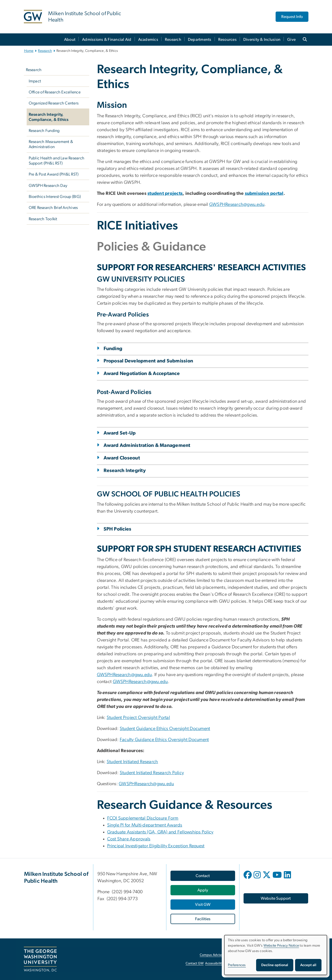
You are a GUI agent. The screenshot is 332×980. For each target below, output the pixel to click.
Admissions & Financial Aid (107, 40)
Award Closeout (122, 458)
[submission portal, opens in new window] (264, 194)
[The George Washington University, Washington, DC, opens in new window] (40, 959)
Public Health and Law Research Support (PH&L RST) (57, 161)
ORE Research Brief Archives (53, 208)
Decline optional (275, 965)
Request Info (292, 17)
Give (291, 40)
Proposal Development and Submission (148, 361)
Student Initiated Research (132, 762)
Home (29, 51)
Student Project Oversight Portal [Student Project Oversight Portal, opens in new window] (138, 718)
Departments (200, 40)
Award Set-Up (120, 433)
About (70, 40)
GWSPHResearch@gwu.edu (124, 675)
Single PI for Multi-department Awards (145, 825)
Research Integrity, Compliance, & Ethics (49, 117)
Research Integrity (125, 471)
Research (173, 40)
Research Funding (44, 131)
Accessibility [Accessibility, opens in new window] (214, 963)
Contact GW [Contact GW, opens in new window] (195, 963)
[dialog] (276, 955)
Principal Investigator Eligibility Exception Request (156, 846)
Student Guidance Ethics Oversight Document (165, 729)
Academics (148, 40)
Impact (35, 81)
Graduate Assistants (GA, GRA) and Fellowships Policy (160, 832)
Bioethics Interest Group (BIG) (55, 197)
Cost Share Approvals (129, 839)
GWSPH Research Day (48, 186)
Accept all (308, 965)
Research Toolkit (43, 219)
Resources (227, 40)
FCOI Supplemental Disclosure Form (143, 818)
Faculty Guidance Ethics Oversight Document (164, 740)
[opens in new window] (248, 879)
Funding (113, 349)
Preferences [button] (237, 965)
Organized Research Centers (54, 103)
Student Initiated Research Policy (152, 773)
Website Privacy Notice (281, 946)
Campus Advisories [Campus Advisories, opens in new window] (214, 955)
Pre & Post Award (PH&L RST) (54, 174)
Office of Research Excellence (55, 92)
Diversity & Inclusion (262, 40)
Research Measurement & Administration (51, 144)
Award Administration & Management (147, 445)
